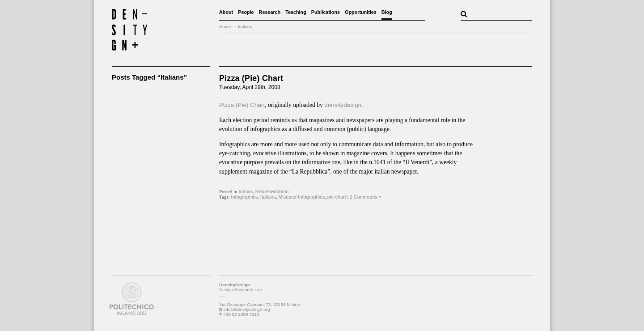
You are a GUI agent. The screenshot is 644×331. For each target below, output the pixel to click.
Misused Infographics (301, 197)
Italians (268, 197)
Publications (326, 12)
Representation (272, 191)
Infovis (246, 191)
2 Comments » (366, 197)
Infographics (244, 197)
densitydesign (343, 105)
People (246, 12)
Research (270, 12)
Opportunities (361, 12)
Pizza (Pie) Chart (251, 78)
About (226, 12)
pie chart (337, 197)
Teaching (296, 12)
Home (225, 27)
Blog (387, 12)
